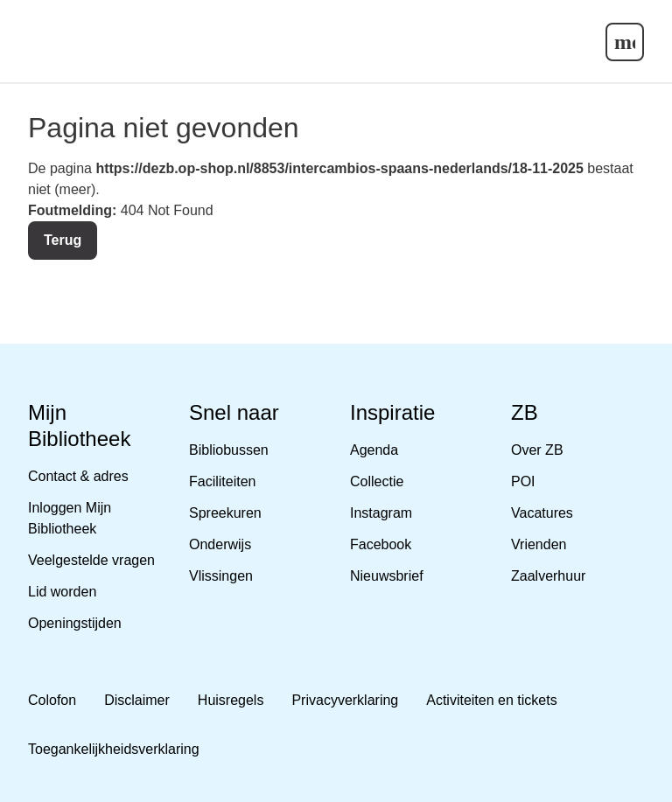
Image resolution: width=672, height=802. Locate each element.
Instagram (381, 513)
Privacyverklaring (345, 700)
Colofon (52, 700)
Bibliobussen (229, 450)
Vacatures (542, 513)
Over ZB (537, 450)
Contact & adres (78, 476)
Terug (63, 240)
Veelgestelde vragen (91, 560)
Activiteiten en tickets (491, 700)
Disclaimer (137, 700)
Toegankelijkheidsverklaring (114, 749)
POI (523, 481)
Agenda (374, 450)
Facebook (381, 544)
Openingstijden (75, 623)
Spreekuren (225, 513)
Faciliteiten (222, 481)
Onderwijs (220, 544)
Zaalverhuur (548, 576)
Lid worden (62, 592)
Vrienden (539, 544)
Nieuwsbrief (387, 576)
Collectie (377, 481)
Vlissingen (221, 576)
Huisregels (231, 700)
